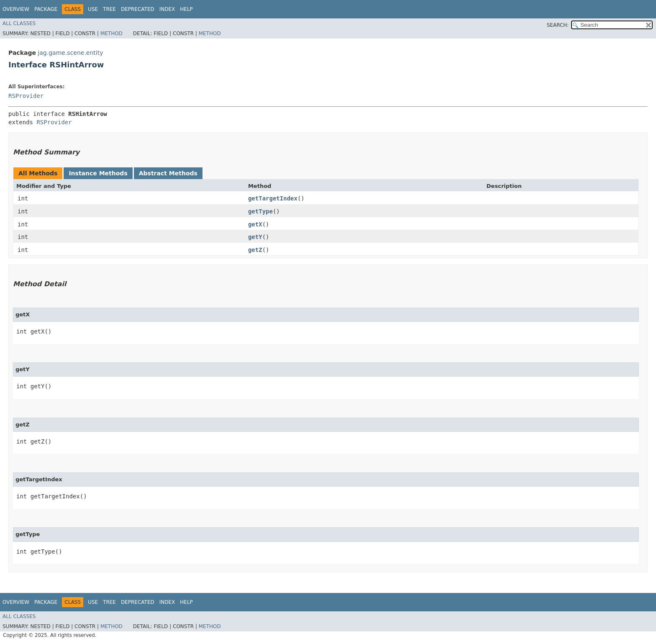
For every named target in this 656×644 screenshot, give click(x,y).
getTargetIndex (273, 198)
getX (255, 224)
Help (186, 9)
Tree (109, 9)
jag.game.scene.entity (70, 53)
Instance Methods (98, 173)
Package (46, 9)
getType (260, 211)
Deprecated (138, 9)
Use (93, 9)
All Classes (19, 23)
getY (255, 237)
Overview (16, 9)
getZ (255, 250)
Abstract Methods (168, 173)
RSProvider (26, 96)
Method (111, 33)
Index (167, 9)
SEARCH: (558, 25)
